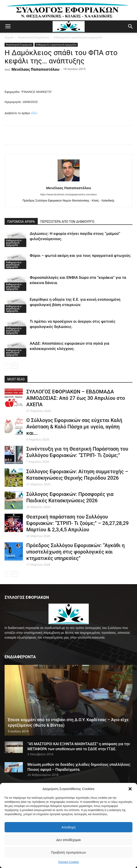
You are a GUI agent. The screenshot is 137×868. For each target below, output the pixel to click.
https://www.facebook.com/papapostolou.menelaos (69, 194)
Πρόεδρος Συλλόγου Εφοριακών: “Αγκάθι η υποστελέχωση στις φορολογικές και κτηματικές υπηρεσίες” (75, 552)
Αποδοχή (68, 827)
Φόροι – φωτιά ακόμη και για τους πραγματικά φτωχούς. (81, 255)
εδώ (34, 113)
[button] (130, 789)
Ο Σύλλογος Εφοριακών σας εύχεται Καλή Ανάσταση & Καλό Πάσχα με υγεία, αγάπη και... (74, 427)
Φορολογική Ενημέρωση (34, 37)
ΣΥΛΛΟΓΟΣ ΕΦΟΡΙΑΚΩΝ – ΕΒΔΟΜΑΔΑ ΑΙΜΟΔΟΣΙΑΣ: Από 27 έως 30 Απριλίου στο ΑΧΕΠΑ (76, 398)
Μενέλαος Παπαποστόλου (35, 69)
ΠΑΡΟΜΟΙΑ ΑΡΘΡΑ (21, 222)
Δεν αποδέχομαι (68, 840)
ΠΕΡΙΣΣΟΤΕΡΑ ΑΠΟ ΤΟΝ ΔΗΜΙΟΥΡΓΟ (67, 222)
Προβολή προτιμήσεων (68, 852)
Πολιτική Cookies (68, 862)
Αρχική (9, 37)
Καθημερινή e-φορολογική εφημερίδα (78, 37)
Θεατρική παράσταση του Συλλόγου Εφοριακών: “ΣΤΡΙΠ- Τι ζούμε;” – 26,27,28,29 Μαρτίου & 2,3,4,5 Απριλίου (77, 523)
